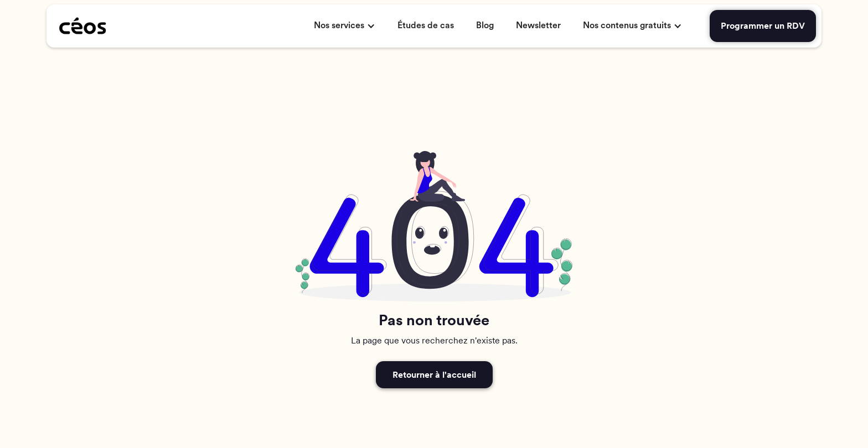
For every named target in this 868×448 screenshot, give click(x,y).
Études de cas (426, 25)
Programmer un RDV (763, 26)
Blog (485, 25)
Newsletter (538, 25)
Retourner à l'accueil (434, 375)
